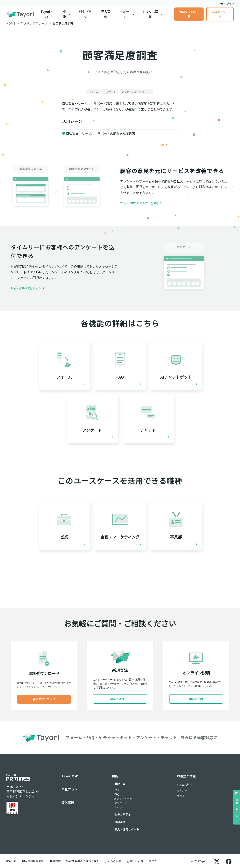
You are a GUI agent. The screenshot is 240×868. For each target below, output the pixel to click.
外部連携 (120, 822)
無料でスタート (220, 14)
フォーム (120, 790)
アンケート (121, 803)
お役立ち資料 (184, 785)
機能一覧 (120, 784)
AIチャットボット (124, 798)
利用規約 (55, 861)
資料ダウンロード (189, 14)
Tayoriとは (47, 14)
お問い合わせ (135, 861)
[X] (217, 861)
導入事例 (106, 14)
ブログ (181, 796)
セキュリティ (123, 814)
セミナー (182, 790)
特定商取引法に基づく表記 (83, 861)
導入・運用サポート (127, 829)
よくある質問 (113, 861)
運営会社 (11, 861)
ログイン (227, 3)
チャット (120, 807)
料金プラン (85, 14)
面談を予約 (196, 699)
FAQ (117, 794)
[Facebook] (229, 861)
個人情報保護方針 (33, 861)
